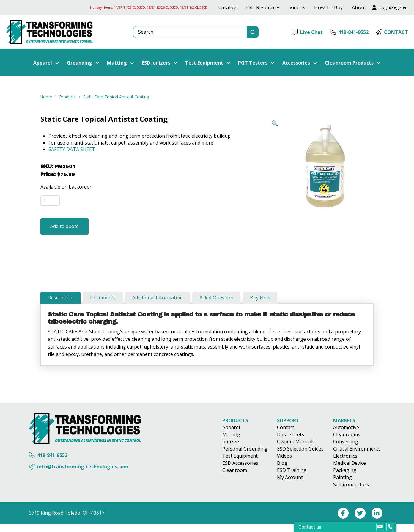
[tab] (60, 298)
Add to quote (64, 226)
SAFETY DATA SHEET (72, 149)
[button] (389, 8)
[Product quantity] (50, 200)
